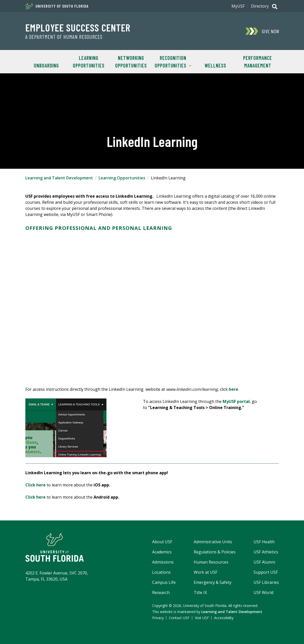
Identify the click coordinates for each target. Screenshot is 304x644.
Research (161, 592)
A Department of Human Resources (64, 37)
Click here (35, 485)
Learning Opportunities (89, 62)
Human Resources (211, 562)
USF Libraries (266, 582)
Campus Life (164, 582)
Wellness (215, 65)
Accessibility (224, 618)
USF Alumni (264, 562)
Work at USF (205, 572)
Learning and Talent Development (59, 178)
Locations (161, 572)
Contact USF (179, 618)
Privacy (158, 618)
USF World (263, 592)
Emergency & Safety (213, 582)
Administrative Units (213, 542)
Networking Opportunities (131, 62)
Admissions (163, 562)
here (233, 389)
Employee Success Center (78, 27)
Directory (260, 6)
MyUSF (238, 6)
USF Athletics (266, 552)
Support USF (266, 572)
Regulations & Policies (215, 552)
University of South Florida (57, 6)
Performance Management (258, 62)
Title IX (200, 592)
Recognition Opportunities (172, 61)
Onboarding (46, 65)
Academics (162, 552)
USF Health (264, 542)
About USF (162, 542)
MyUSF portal (236, 401)
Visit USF (202, 618)
